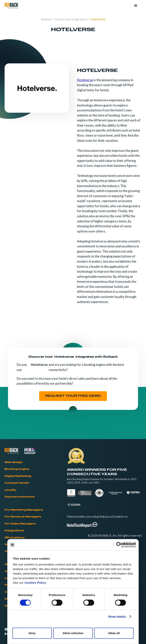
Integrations (14, 531)
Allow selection (73, 633)
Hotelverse (98, 19)
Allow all (114, 633)
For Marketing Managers (24, 510)
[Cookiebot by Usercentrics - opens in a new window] (119, 545)
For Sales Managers (20, 524)
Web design (14, 462)
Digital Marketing (18, 476)
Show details (117, 617)
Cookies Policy (35, 583)
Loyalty (10, 490)
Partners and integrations (71, 19)
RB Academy (15, 538)
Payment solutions (20, 497)
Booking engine (17, 469)
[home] (11, 6)
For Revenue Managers (23, 517)
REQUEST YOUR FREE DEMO (73, 396)
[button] (136, 6)
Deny (32, 633)
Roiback (46, 19)
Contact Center (17, 483)
